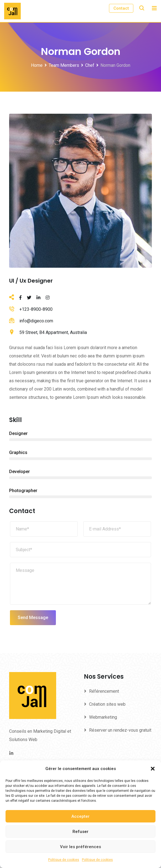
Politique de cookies (64, 860)
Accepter (80, 816)
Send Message (33, 618)
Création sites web (107, 704)
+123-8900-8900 (36, 309)
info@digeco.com (36, 321)
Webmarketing (103, 717)
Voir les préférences (80, 847)
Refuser (80, 832)
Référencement (104, 691)
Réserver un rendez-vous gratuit (120, 730)
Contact (121, 8)
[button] (153, 769)
